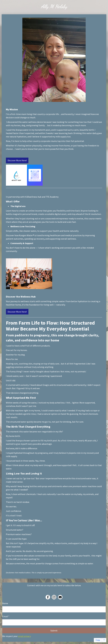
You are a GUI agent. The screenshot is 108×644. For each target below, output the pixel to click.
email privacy (24, 636)
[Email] (60, 597)
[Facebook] (48, 597)
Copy (98, 640)
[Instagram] (54, 597)
